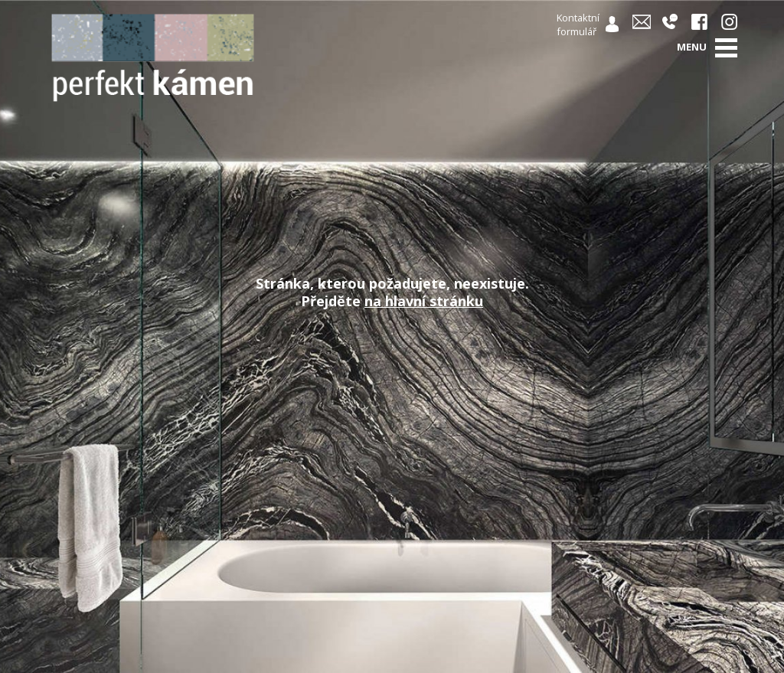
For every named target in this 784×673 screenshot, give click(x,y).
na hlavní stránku (424, 301)
